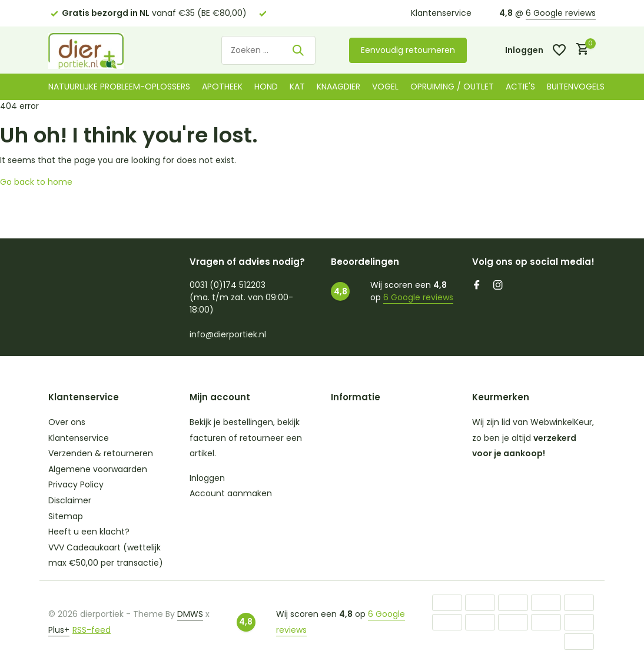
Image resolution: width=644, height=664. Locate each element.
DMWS (190, 614)
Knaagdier (338, 87)
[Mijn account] (524, 50)
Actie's (520, 87)
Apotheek (222, 87)
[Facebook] (477, 286)
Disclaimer (70, 500)
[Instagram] (498, 286)
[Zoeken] (268, 50)
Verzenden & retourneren (101, 453)
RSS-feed (92, 630)
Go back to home (36, 182)
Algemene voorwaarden (98, 469)
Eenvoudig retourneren (408, 50)
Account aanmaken (231, 493)
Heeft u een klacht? (89, 532)
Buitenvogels (576, 87)
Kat (297, 87)
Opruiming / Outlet (452, 87)
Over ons (67, 422)
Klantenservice (441, 13)
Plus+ (59, 630)
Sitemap (66, 516)
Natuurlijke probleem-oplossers (119, 87)
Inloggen (207, 478)
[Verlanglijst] (559, 50)
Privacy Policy (76, 484)
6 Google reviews (561, 13)
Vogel (385, 87)
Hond (266, 87)
